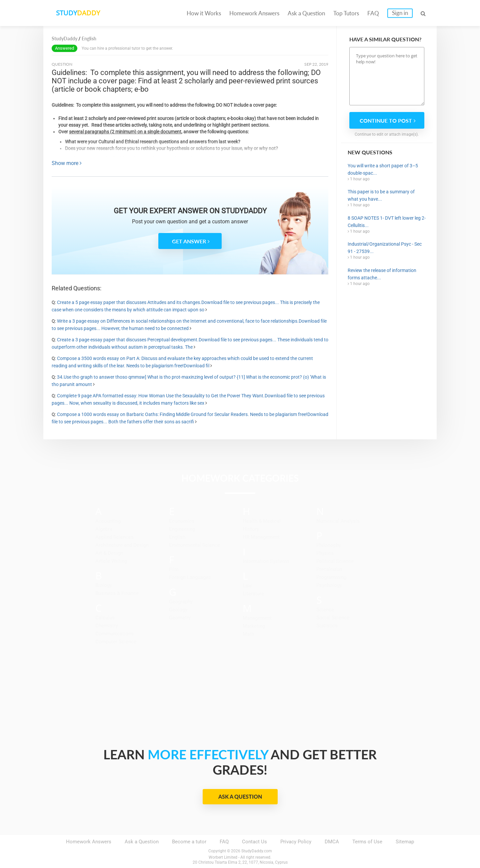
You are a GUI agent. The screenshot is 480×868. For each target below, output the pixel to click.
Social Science (333, 618)
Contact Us (254, 842)
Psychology (329, 585)
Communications (114, 634)
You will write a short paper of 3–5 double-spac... (383, 169)
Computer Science (116, 642)
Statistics (327, 626)
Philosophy (329, 545)
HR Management (261, 537)
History (251, 529)
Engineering (182, 529)
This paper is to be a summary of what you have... (381, 195)
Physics (325, 553)
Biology (104, 585)
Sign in (400, 13)
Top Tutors (346, 13)
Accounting (108, 521)
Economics (182, 521)
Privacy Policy (296, 842)
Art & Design (109, 553)
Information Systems (266, 561)
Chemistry (107, 626)
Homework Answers (254, 13)
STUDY (79, 13)
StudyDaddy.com (257, 851)
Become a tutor (189, 842)
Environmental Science (194, 545)
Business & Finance (117, 593)
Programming (331, 577)
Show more (67, 163)
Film (174, 569)
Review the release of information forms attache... (382, 274)
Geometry (180, 618)
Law (247, 586)
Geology (178, 610)
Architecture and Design (122, 545)
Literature (253, 594)
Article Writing (111, 561)
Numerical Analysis (338, 521)
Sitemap (405, 842)
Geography (181, 602)
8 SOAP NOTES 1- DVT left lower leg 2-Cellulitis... (387, 222)
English (177, 537)
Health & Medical (262, 521)
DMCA (332, 842)
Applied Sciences (114, 537)
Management (257, 618)
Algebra (104, 529)
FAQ (373, 13)
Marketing (254, 626)
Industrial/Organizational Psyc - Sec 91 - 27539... (385, 248)
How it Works (204, 13)
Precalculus (329, 569)
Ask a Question (306, 13)
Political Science (335, 561)
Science (325, 610)
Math (248, 634)
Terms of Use (367, 842)
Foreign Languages (190, 577)
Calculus (105, 618)
